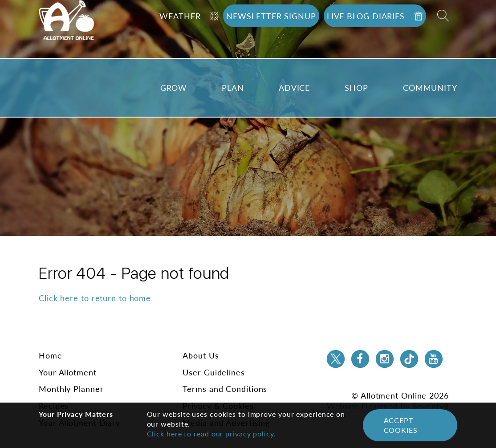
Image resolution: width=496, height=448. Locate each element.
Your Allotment (68, 372)
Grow (174, 88)
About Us (201, 355)
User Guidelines (214, 372)
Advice (294, 88)
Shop (356, 88)
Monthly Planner (71, 389)
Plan (233, 88)
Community (430, 88)
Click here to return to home (95, 298)
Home (51, 355)
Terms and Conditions (225, 389)
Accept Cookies (401, 425)
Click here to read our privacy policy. (211, 434)
